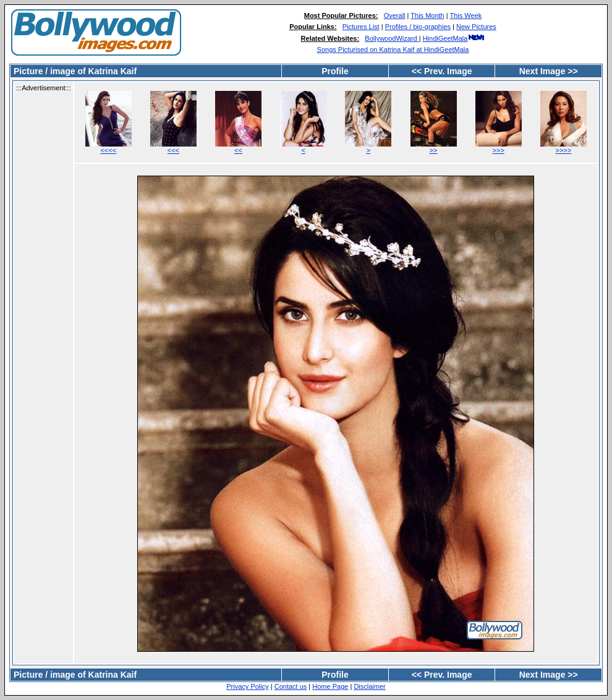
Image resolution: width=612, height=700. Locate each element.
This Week (466, 15)
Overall (395, 15)
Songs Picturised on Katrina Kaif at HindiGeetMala (393, 49)
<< (238, 150)
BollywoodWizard (392, 38)
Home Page (330, 686)
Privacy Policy (247, 686)
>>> (499, 150)
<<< (173, 150)
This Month (427, 15)
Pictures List (361, 27)
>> (434, 150)
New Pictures (476, 27)
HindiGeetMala (454, 38)
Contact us (291, 686)
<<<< (108, 150)
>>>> (564, 150)
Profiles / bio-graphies (418, 27)
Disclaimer (369, 686)
